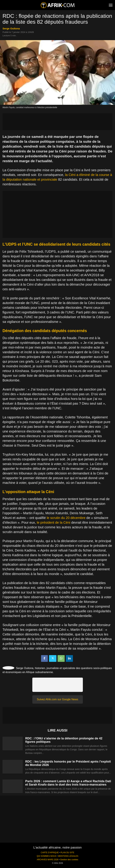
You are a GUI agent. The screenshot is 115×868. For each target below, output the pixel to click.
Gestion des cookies (69, 860)
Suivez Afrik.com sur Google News (57, 699)
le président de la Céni (53, 522)
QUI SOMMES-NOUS (46, 856)
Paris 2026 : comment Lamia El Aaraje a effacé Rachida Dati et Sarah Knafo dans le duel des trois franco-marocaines (68, 783)
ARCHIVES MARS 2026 (47, 860)
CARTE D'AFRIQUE (50, 853)
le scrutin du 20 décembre (66, 518)
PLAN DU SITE (67, 853)
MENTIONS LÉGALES (68, 856)
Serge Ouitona (11, 28)
